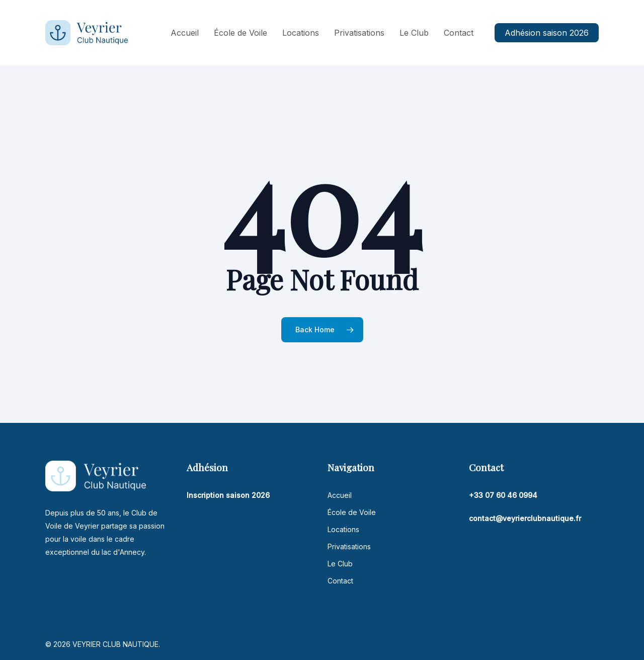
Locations (343, 529)
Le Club (340, 564)
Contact (340, 581)
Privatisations (349, 546)
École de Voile (352, 512)
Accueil (340, 495)
